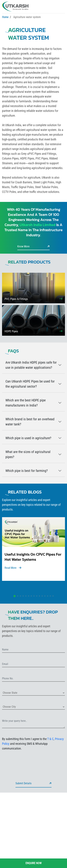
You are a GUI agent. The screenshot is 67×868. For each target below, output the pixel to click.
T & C (50, 739)
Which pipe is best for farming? (27, 471)
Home (5, 17)
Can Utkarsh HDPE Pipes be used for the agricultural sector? (30, 384)
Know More (33, 246)
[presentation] (28, 760)
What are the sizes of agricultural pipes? (28, 454)
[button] (15, 596)
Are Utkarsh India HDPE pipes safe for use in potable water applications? (31, 365)
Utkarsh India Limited (37, 225)
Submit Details (33, 783)
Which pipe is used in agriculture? (28, 438)
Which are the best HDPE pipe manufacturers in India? (26, 403)
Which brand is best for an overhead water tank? (30, 422)
